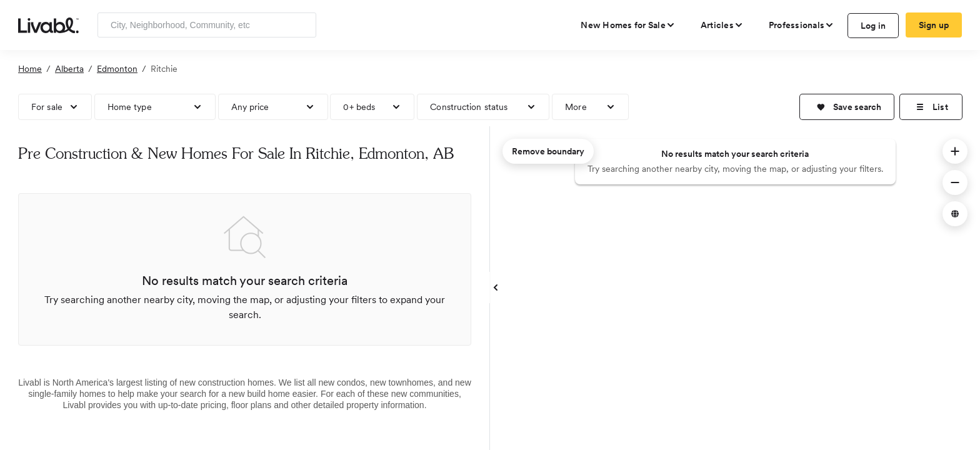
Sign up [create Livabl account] (934, 25)
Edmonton (117, 69)
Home (30, 69)
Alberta (69, 69)
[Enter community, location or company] (207, 25)
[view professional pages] (802, 25)
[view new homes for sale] (628, 25)
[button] (847, 107)
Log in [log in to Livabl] (873, 26)
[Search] (302, 25)
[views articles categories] (722, 25)
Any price (250, 107)
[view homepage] (48, 24)
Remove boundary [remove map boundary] (548, 151)
